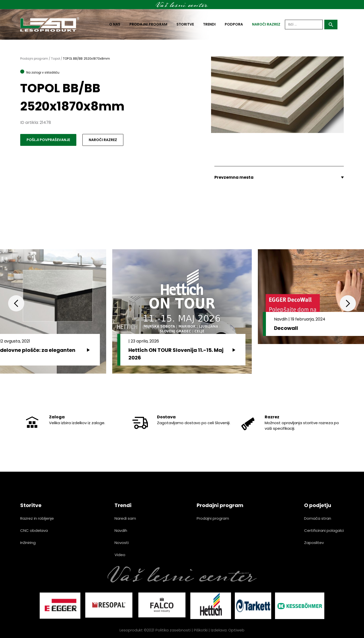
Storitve (185, 24)
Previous (16, 303)
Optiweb (236, 630)
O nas (115, 24)
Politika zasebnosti (173, 630)
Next (348, 303)
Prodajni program (148, 24)
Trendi (209, 24)
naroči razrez (266, 24)
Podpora (234, 24)
